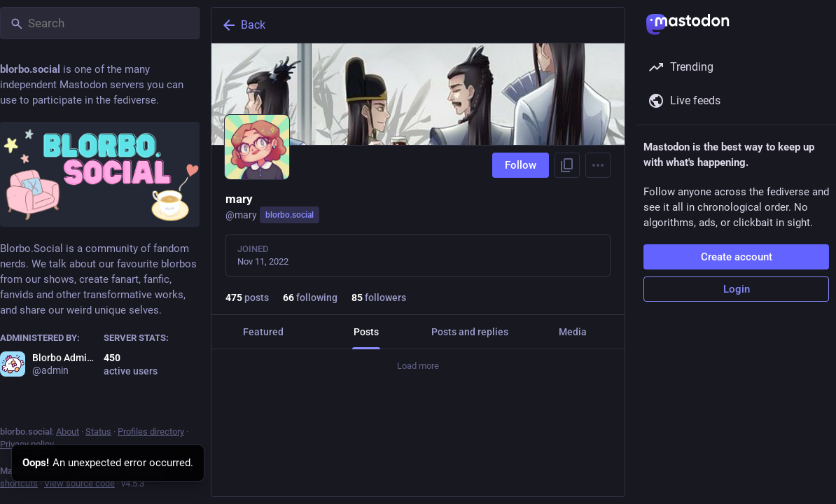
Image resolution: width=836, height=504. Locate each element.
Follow (521, 165)
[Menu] (598, 165)
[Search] (100, 23)
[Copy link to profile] (567, 165)
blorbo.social (290, 215)
